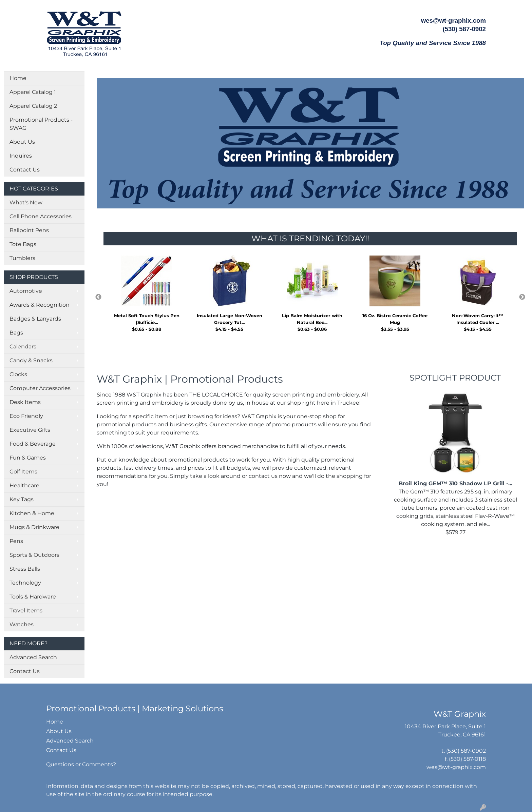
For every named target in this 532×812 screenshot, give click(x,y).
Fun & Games (28, 458)
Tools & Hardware (33, 597)
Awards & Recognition (40, 305)
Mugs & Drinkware (34, 527)
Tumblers (22, 258)
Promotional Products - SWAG (41, 124)
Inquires (21, 156)
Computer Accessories (40, 388)
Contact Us (25, 170)
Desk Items (25, 402)
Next (522, 297)
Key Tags (22, 499)
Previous (98, 297)
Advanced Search (33, 657)
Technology (25, 583)
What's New (26, 202)
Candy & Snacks (31, 360)
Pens (16, 541)
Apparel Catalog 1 (33, 92)
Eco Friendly (26, 416)
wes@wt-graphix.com (453, 21)
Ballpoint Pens (29, 230)
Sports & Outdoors (34, 555)
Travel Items (26, 611)
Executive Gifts (30, 430)
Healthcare (24, 485)
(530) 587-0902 (466, 751)
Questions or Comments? (81, 764)
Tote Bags (23, 244)
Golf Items (23, 472)
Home (18, 78)
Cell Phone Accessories (41, 216)
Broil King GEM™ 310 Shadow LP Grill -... (455, 483)
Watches (22, 624)
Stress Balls (25, 569)
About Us (22, 142)
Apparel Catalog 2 (33, 106)
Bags (16, 333)
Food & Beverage (33, 444)
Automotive (26, 291)
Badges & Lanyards (35, 319)
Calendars (23, 347)
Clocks (18, 374)
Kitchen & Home (32, 513)
